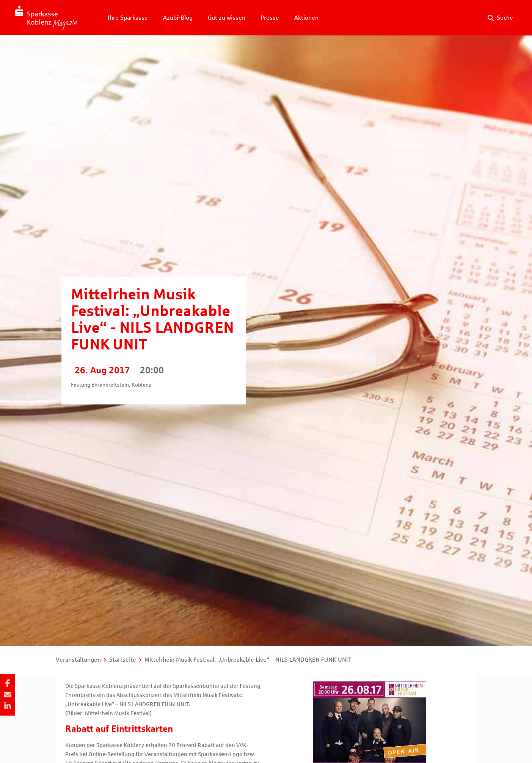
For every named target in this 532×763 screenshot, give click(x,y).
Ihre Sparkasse (128, 18)
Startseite (123, 660)
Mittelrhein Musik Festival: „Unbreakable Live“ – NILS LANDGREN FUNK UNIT (248, 660)
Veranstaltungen (78, 660)
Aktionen (306, 18)
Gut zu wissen (227, 18)
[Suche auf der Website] (500, 18)
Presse (270, 18)
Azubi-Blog (178, 18)
